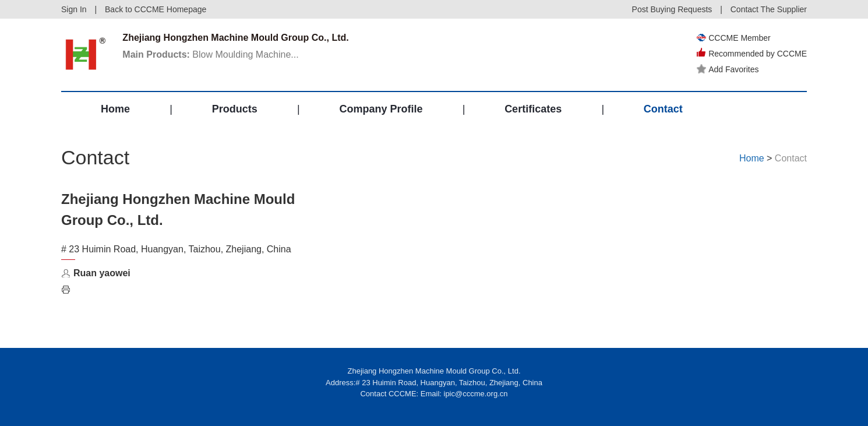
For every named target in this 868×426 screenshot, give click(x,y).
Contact (663, 109)
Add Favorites (728, 69)
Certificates (533, 109)
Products (235, 109)
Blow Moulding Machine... (210, 54)
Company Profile (381, 109)
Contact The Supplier (769, 9)
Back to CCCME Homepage (156, 9)
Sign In (74, 9)
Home (115, 109)
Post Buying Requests (672, 9)
